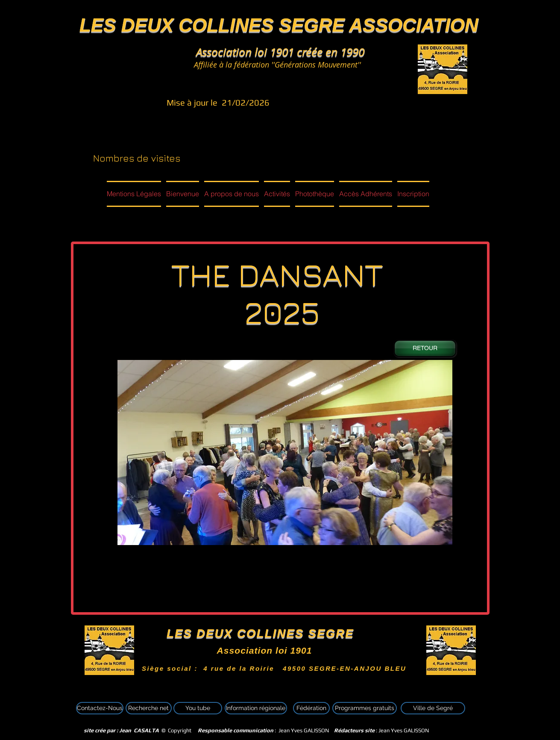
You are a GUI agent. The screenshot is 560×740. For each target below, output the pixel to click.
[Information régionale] (256, 708)
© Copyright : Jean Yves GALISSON (204, 730)
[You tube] (198, 708)
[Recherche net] (149, 708)
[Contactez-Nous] (100, 708)
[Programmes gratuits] (365, 708)
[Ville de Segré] (433, 708)
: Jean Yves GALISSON (381, 730)
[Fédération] (311, 708)
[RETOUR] (425, 348)
